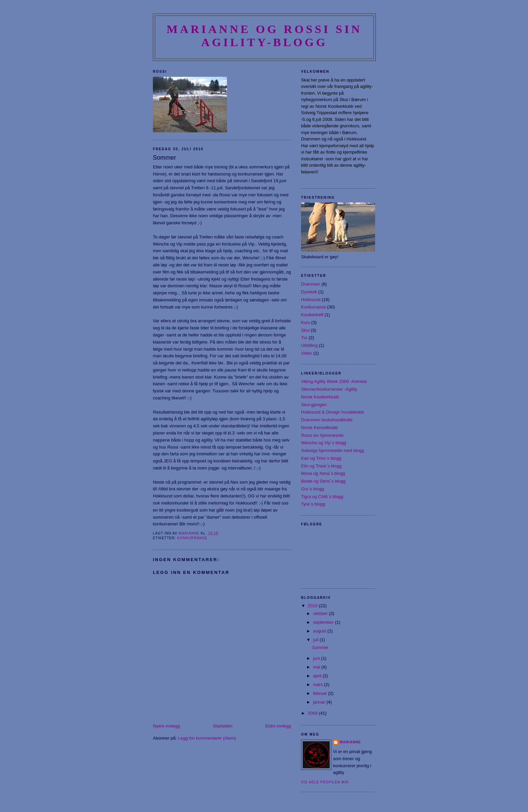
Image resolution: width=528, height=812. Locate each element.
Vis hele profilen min (325, 782)
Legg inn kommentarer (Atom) (207, 738)
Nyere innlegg (166, 726)
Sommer (320, 647)
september (324, 622)
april (318, 676)
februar (321, 693)
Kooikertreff (312, 315)
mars (319, 685)
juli (317, 640)
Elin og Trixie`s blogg (321, 466)
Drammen (311, 284)
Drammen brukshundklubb (327, 420)
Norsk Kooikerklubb (320, 397)
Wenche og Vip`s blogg (324, 443)
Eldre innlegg (278, 726)
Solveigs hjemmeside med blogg (333, 450)
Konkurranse (192, 538)
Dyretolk (309, 292)
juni (317, 658)
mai (317, 667)
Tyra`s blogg (313, 504)
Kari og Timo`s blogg (321, 458)
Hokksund (311, 300)
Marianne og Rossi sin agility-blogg (264, 36)
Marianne (350, 742)
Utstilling (309, 345)
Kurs (306, 322)
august (320, 631)
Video (307, 353)
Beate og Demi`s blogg (323, 481)
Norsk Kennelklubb (319, 428)
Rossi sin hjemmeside (322, 435)
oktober (321, 613)
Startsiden (223, 726)
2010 (313, 606)
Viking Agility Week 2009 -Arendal (334, 381)
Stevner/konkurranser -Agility (329, 389)
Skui (305, 330)
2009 (313, 713)
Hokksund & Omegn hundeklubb (333, 412)
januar (320, 702)
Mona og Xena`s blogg (323, 473)
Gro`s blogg (312, 489)
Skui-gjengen (314, 405)
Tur (304, 338)
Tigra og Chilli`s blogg (322, 497)
